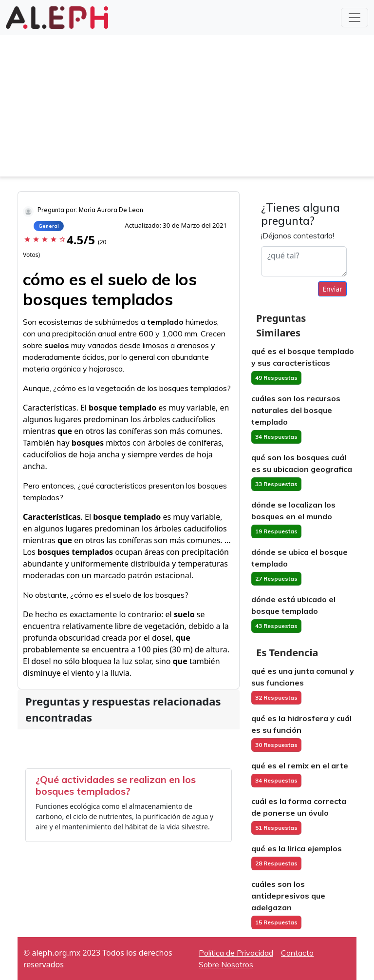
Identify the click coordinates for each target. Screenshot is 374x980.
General (49, 226)
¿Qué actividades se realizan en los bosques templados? (116, 785)
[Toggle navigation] (355, 18)
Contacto (297, 953)
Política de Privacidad (236, 953)
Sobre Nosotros (226, 964)
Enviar (332, 289)
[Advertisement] (187, 108)
